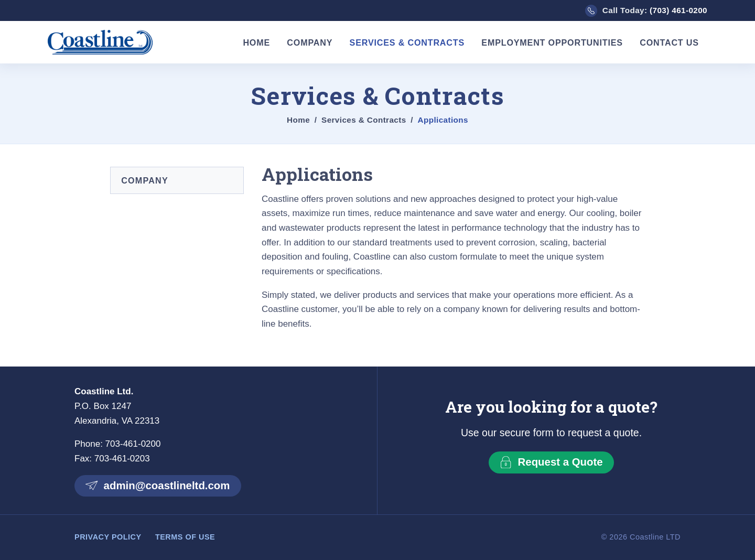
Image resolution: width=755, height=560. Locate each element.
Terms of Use (185, 537)
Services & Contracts (407, 42)
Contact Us (669, 42)
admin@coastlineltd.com (158, 485)
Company (310, 42)
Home (256, 42)
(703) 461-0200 (678, 10)
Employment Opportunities (552, 42)
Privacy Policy (108, 537)
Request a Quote (551, 462)
